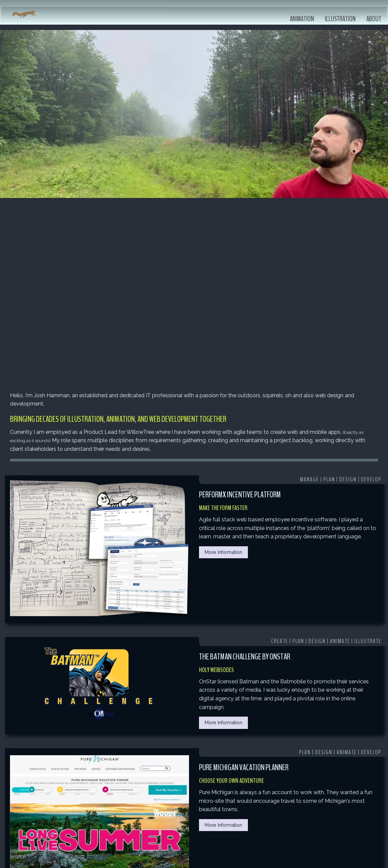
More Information (223, 552)
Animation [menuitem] (302, 19)
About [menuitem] (374, 19)
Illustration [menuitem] (340, 19)
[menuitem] (24, 14)
